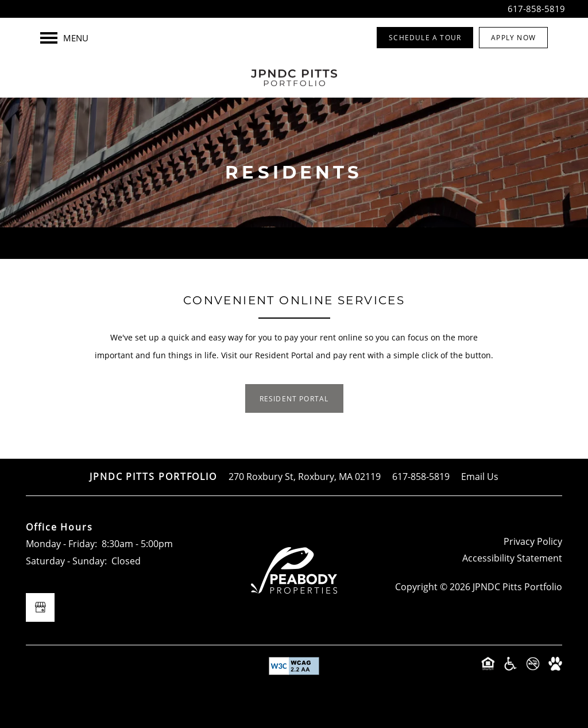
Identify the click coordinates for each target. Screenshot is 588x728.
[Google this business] (40, 607)
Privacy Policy (533, 541)
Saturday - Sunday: (66, 561)
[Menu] (64, 38)
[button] (425, 38)
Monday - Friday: (61, 544)
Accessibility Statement (512, 558)
